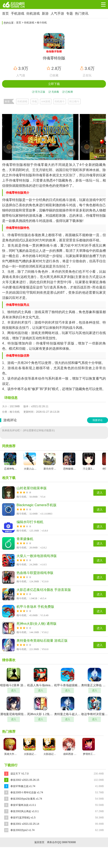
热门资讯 (82, 13)
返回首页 (39, 842)
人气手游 (57, 13)
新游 (45, 13)
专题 (69, 13)
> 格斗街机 (41, 23)
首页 (5, 13)
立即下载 (54, 84)
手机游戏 (18, 13)
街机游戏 (33, 13)
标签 (7, 101)
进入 (100, 493)
